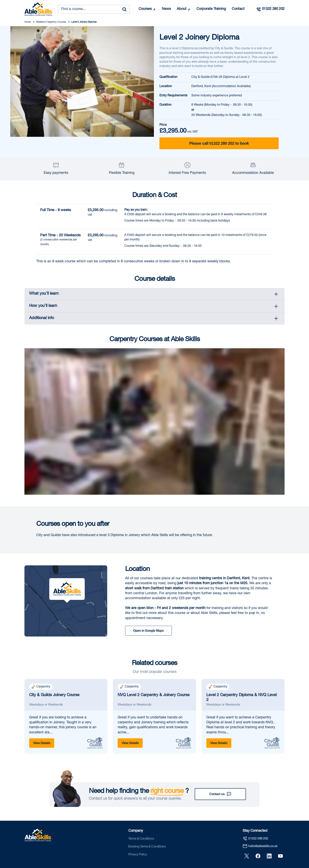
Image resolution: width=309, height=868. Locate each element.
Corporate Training (211, 9)
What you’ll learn (44, 294)
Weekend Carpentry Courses (51, 22)
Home (28, 22)
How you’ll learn (43, 306)
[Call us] (270, 9)
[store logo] (38, 9)
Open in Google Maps (148, 631)
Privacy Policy (138, 840)
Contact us (220, 779)
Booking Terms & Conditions (147, 832)
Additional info (42, 318)
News (166, 9)
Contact (238, 9)
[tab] (154, 294)
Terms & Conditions (141, 824)
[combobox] (94, 9)
